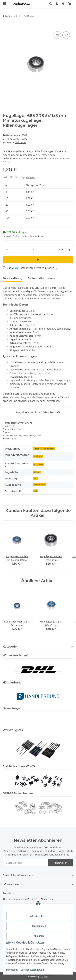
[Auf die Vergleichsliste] (57, 35)
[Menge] (33, 250)
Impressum (12, 970)
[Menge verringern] (7, 250)
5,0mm (37, 472)
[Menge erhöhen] (69, 250)
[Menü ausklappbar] (4, 2)
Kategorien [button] (11, 647)
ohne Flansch (40, 485)
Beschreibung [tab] (13, 278)
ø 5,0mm (38, 456)
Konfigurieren (39, 926)
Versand (31, 177)
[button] (51, 4)
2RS (35, 478)
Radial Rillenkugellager (44, 449)
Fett (36, 491)
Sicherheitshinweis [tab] (41, 278)
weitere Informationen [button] (33, 236)
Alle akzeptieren (39, 916)
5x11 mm (20, 142)
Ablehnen (39, 936)
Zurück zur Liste (13, 16)
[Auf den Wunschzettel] (66, 35)
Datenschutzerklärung (32, 970)
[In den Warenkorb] (5, 27)
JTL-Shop (44, 976)
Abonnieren (61, 863)
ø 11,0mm (38, 465)
